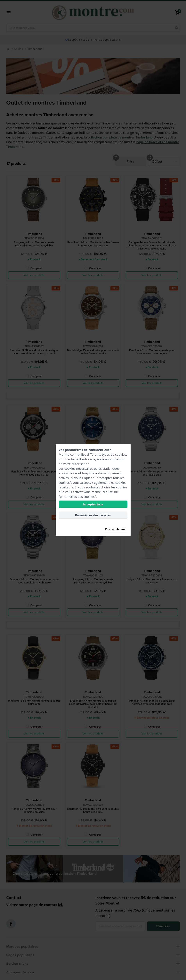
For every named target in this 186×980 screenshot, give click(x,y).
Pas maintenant (115, 529)
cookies (121, 454)
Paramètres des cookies (93, 515)
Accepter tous (93, 504)
